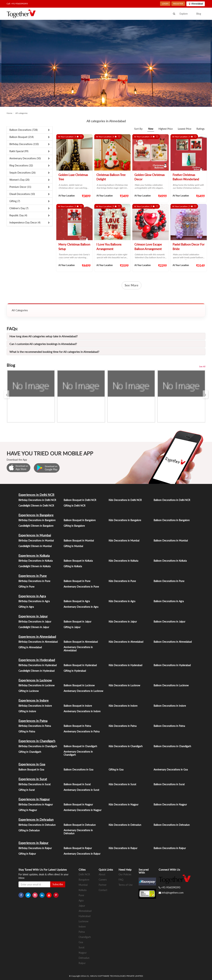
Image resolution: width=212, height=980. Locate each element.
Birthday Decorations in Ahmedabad (38, 642)
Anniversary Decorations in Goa (171, 770)
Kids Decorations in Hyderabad (125, 665)
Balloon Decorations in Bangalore (172, 520)
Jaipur (82, 906)
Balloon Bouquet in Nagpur (78, 804)
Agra (81, 900)
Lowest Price (185, 129)
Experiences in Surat (33, 779)
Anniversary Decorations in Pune (81, 587)
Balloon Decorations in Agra (169, 601)
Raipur (82, 963)
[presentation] (7, 394)
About (102, 874)
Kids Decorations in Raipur (123, 848)
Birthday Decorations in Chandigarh (38, 746)
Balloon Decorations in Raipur (170, 848)
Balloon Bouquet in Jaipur (77, 622)
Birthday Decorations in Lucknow (37, 685)
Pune (81, 895)
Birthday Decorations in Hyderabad (38, 665)
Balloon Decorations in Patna (169, 726)
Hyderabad (85, 916)
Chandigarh (85, 937)
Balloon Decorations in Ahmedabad (173, 642)
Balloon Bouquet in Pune (77, 581)
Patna (82, 932)
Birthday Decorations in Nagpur (36, 804)
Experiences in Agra (32, 596)
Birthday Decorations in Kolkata (36, 561)
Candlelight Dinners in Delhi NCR (36, 506)
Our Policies (125, 874)
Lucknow (84, 921)
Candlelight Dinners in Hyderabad (37, 671)
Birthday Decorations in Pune (34, 581)
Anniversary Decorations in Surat (81, 790)
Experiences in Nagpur (34, 799)
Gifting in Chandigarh (30, 752)
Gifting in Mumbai (73, 546)
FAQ (121, 880)
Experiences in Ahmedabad (37, 637)
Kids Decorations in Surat (122, 784)
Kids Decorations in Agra (122, 601)
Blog (199, 14)
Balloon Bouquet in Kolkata (78, 561)
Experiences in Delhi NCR (36, 495)
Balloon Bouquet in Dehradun (80, 825)
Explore (184, 14)
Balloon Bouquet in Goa (31, 770)
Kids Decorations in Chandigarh (126, 746)
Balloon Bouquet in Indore (78, 706)
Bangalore (84, 880)
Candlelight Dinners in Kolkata (35, 566)
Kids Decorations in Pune (122, 581)
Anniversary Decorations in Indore (82, 711)
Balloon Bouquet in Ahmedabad (81, 642)
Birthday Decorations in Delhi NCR (37, 500)
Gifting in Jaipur (72, 627)
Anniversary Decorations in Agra (81, 607)
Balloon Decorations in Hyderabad (172, 665)
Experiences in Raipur (33, 843)
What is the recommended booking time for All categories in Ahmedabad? (54, 352)
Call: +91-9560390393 (17, 4)
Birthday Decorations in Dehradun (37, 825)
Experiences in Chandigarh (37, 741)
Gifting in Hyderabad (75, 671)
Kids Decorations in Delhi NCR (125, 500)
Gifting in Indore (27, 711)
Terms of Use (126, 885)
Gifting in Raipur (27, 854)
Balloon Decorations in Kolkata (170, 561)
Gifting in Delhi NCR (75, 506)
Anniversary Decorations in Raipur (82, 854)
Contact (103, 890)
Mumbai (83, 885)
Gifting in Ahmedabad (30, 647)
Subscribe (58, 884)
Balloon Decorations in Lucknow (171, 685)
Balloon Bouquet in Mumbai (79, 541)
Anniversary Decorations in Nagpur (83, 810)
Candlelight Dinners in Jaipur (34, 627)
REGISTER (178, 4)
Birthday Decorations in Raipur (35, 848)
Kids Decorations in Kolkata (123, 561)
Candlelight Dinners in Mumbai (35, 546)
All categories (21, 113)
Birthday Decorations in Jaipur (35, 622)
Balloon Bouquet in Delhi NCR (80, 500)
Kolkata (83, 890)
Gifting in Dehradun (29, 830)
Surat (82, 947)
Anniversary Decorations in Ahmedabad (78, 649)
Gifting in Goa (116, 770)
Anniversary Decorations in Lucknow (83, 691)
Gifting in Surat (27, 790)
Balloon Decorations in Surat (169, 784)
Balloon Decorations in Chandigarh (172, 746)
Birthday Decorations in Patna (35, 726)
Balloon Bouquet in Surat (77, 784)
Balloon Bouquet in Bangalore (80, 520)
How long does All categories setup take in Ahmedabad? (43, 336)
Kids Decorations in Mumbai (124, 541)
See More (132, 285)
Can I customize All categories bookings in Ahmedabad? (43, 344)
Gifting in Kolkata (73, 566)
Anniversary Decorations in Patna (82, 731)
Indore (82, 927)
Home (9, 113)
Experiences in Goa (32, 764)
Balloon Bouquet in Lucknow (79, 685)
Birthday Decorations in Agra (34, 601)
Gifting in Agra (26, 607)
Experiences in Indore (34, 700)
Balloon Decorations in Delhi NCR (172, 500)
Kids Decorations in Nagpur (124, 804)
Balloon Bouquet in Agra (77, 601)
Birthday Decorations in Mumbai (36, 541)
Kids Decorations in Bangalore (125, 520)
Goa (81, 942)
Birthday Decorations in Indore (35, 706)
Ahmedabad (85, 911)
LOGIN (165, 4)
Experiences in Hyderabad (37, 660)
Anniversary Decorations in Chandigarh (78, 753)
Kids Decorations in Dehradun (125, 825)
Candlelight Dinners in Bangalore (36, 526)
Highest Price (166, 129)
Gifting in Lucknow (29, 691)
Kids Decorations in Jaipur (123, 622)
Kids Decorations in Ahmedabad (126, 642)
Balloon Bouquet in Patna (77, 726)
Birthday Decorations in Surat (35, 784)
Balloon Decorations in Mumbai (171, 541)
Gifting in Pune (26, 587)
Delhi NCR (84, 874)
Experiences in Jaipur (33, 616)
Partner (103, 885)
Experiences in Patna (33, 721)
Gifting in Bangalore (74, 526)
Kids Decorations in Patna (123, 726)
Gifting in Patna (27, 731)
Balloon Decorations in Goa (78, 770)
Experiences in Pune (33, 576)
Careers (103, 880)
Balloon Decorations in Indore (170, 706)
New (151, 129)
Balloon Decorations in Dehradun (172, 825)
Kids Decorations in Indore (123, 706)
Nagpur (83, 953)
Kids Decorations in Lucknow (124, 685)
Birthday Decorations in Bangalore (37, 520)
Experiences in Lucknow (35, 680)
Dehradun (84, 958)
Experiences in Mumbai (35, 535)
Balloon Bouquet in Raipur (78, 848)
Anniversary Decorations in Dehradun (78, 832)
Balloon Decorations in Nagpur (170, 804)
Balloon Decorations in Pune (169, 581)
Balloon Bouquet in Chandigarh (80, 746)
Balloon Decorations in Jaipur (169, 622)
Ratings (200, 129)
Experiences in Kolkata (34, 556)
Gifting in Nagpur (28, 810)
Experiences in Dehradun (36, 820)
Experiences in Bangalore (36, 515)
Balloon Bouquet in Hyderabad (80, 665)
